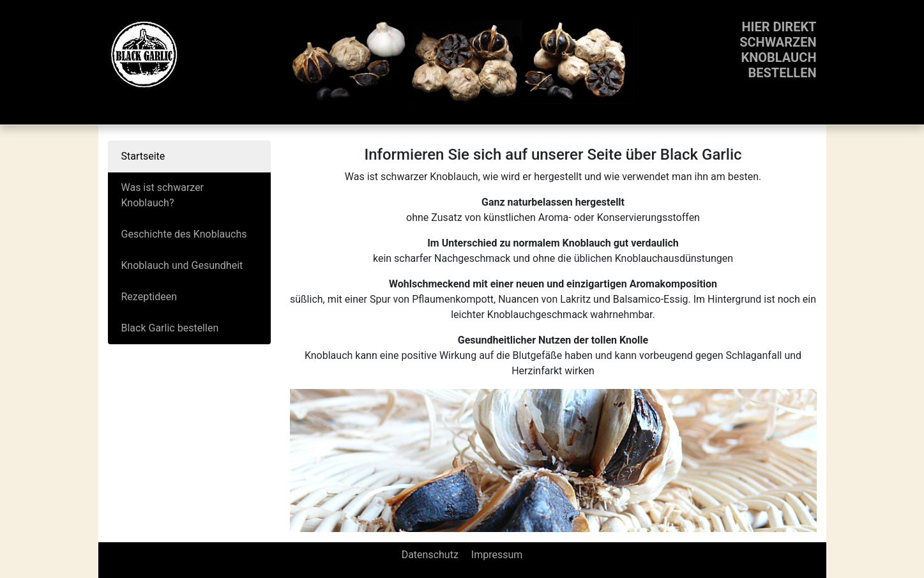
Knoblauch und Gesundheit (182, 265)
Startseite (143, 156)
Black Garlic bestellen (170, 328)
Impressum (497, 555)
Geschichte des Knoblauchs (184, 234)
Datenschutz (430, 555)
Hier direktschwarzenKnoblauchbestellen (778, 50)
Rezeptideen (149, 297)
